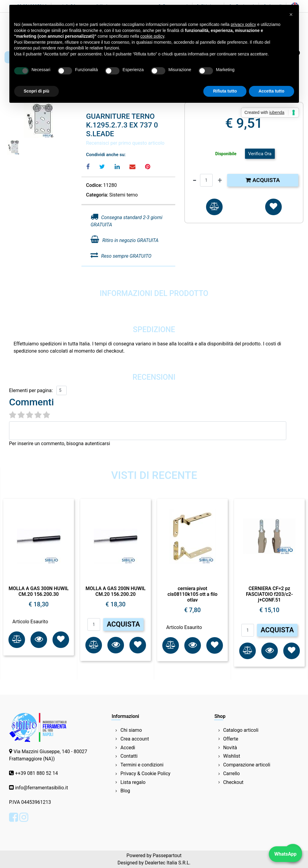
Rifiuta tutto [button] (225, 91)
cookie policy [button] (152, 36)
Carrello (232, 774)
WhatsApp (285, 854)
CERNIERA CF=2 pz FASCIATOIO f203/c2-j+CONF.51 (269, 594)
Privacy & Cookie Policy (145, 774)
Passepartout (167, 855)
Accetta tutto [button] (271, 91)
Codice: (94, 185)
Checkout (233, 782)
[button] (214, 207)
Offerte (231, 739)
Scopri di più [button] (37, 91)
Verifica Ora (260, 154)
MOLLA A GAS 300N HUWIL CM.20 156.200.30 (39, 591)
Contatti (129, 756)
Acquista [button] (263, 180)
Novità (230, 748)
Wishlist (232, 756)
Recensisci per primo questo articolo (125, 143)
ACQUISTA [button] (123, 624)
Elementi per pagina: (31, 390)
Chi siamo (131, 730)
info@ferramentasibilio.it (41, 788)
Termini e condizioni (142, 765)
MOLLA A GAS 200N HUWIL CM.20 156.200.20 (116, 591)
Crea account (135, 739)
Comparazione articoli (247, 765)
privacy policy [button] (243, 24)
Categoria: (97, 195)
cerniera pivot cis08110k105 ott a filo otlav (192, 594)
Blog (125, 791)
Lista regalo (133, 782)
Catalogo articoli (241, 730)
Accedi (128, 748)
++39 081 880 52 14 (37, 773)
